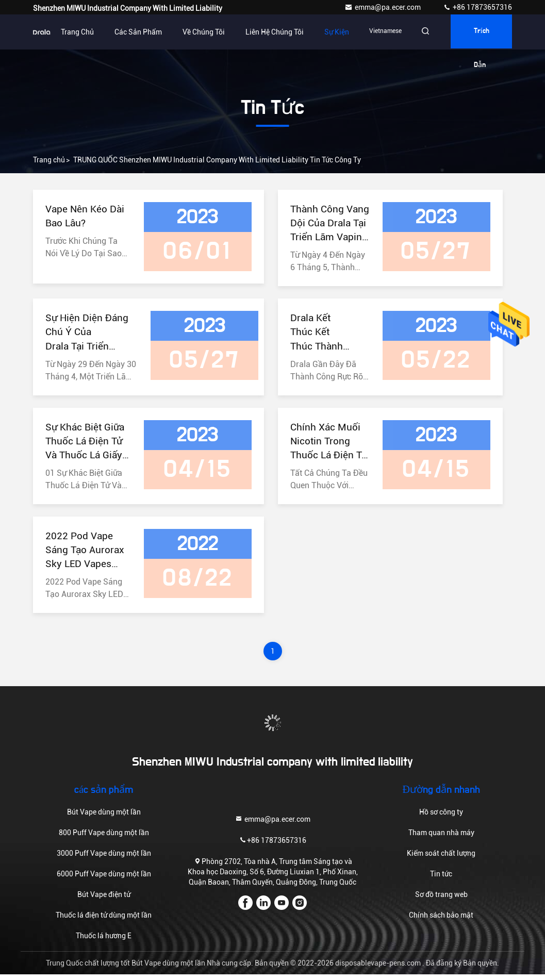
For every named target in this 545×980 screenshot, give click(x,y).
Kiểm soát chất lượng (441, 859)
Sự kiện (330, 32)
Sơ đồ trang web (441, 900)
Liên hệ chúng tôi (268, 32)
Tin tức (441, 879)
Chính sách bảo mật (441, 921)
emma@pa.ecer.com (383, 7)
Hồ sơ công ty (441, 818)
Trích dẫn (480, 39)
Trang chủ (71, 32)
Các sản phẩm (131, 32)
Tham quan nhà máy (441, 838)
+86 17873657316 (477, 7)
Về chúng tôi (197, 32)
